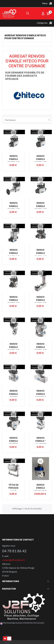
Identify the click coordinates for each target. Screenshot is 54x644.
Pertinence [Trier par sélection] (28, 120)
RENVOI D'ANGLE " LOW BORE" (41, 441)
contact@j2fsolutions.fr (14, 560)
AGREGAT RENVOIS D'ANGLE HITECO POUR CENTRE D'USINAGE (25, 37)
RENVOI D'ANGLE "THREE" (13, 441)
